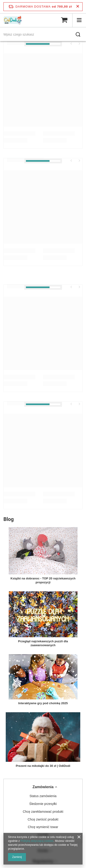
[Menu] (79, 20)
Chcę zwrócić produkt (43, 819)
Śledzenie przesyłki (43, 804)
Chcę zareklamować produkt (43, 812)
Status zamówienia (43, 796)
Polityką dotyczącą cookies (37, 841)
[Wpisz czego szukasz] (43, 34)
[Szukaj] (78, 34)
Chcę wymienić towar (43, 827)
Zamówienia (43, 787)
